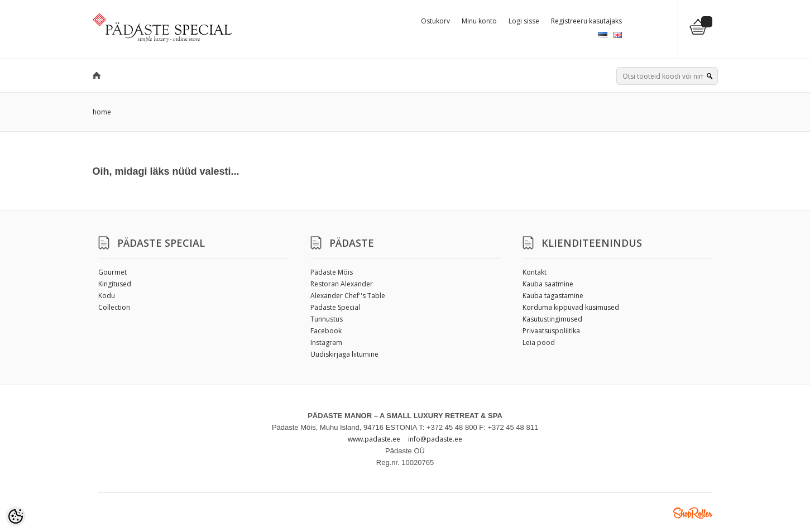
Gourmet (112, 272)
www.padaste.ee (374, 439)
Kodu (107, 296)
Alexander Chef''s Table (348, 296)
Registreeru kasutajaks (586, 21)
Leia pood (539, 342)
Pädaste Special (335, 307)
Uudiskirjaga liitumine (344, 354)
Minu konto (479, 21)
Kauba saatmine (548, 284)
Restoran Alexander (342, 284)
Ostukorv (435, 21)
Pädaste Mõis (332, 272)
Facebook (326, 331)
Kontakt (535, 272)
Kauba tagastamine (553, 296)
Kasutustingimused (552, 319)
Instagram (326, 342)
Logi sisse (524, 21)
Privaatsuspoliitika (551, 331)
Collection (114, 307)
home (102, 112)
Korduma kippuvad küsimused (571, 307)
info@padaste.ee (435, 439)
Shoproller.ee (693, 513)
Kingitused (115, 284)
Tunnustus (327, 319)
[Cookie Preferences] (16, 516)
